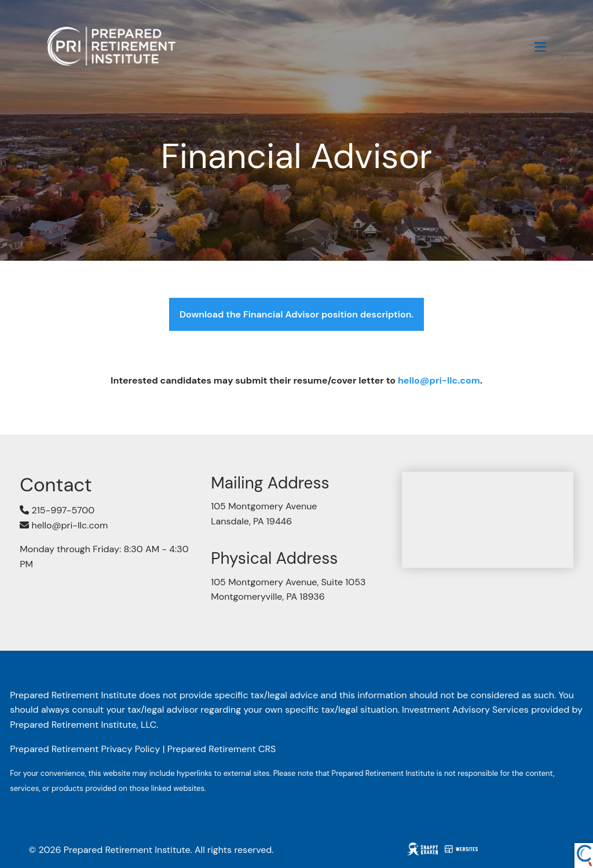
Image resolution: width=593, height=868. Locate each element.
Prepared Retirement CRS (222, 749)
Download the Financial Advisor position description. (296, 314)
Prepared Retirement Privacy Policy (85, 749)
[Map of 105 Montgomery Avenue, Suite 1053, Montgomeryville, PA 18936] (488, 520)
